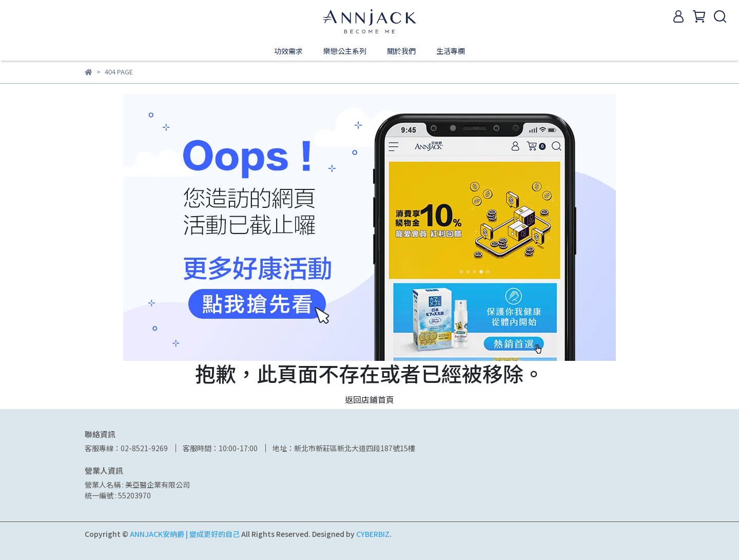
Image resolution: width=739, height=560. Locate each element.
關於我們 (401, 51)
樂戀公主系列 (345, 51)
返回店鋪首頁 (369, 399)
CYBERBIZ (373, 534)
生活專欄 (451, 51)
